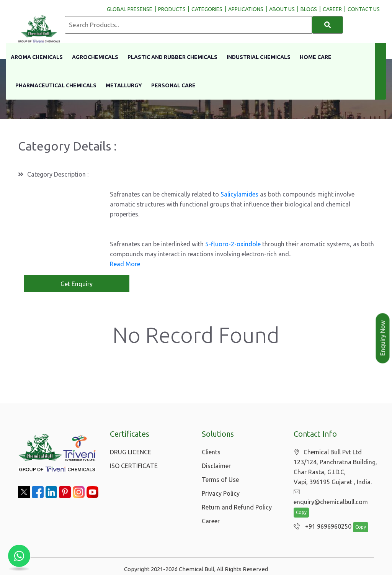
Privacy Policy (221, 493)
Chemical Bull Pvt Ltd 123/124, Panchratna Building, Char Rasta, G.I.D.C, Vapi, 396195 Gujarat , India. (335, 467)
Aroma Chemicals (37, 57)
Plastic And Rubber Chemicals (172, 57)
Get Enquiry (77, 284)
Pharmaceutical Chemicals (56, 85)
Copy (301, 503)
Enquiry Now (383, 338)
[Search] (327, 25)
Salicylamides (239, 194)
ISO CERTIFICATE (134, 466)
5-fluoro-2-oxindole (233, 244)
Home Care (316, 57)
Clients (211, 452)
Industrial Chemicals (259, 57)
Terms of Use (220, 480)
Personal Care (173, 85)
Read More (125, 264)
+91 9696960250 (321, 517)
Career (211, 521)
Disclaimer (216, 466)
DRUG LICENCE (131, 452)
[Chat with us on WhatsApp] (19, 556)
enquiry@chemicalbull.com (335, 492)
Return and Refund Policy (237, 507)
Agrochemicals (95, 57)
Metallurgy (124, 85)
